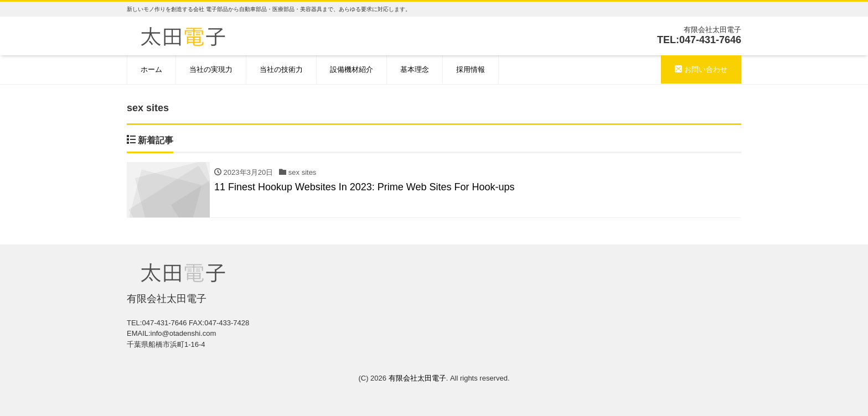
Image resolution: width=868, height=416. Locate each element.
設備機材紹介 (352, 69)
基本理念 (415, 69)
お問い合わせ (701, 69)
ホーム (151, 69)
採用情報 (471, 69)
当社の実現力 (211, 69)
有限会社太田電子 (417, 378)
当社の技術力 (281, 69)
